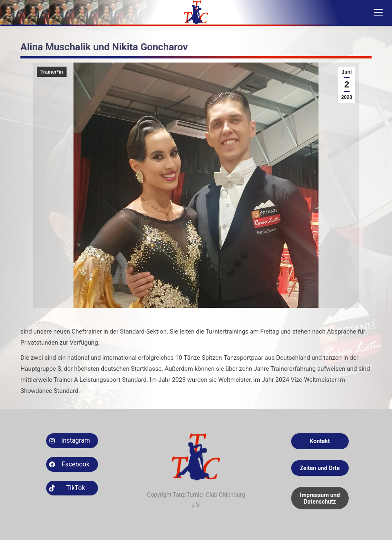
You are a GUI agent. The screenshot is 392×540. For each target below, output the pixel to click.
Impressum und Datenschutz (320, 498)
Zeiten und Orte (320, 468)
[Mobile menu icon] (378, 12)
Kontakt (320, 441)
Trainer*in (52, 72)
